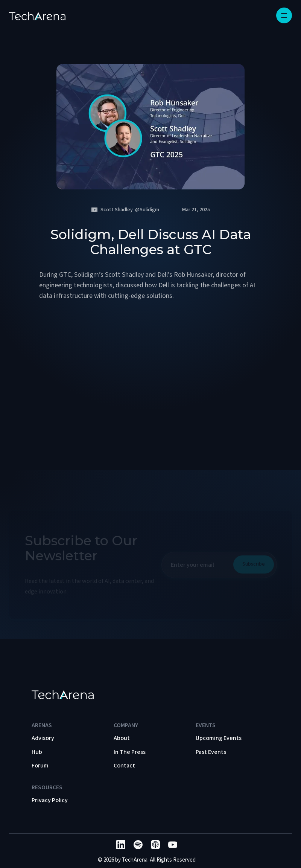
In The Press (130, 752)
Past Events (211, 752)
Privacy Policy (50, 800)
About (122, 738)
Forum (40, 766)
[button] (284, 15)
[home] (37, 15)
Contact (124, 766)
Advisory (43, 738)
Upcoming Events (219, 738)
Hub (37, 752)
